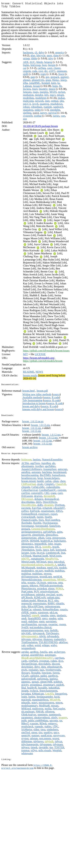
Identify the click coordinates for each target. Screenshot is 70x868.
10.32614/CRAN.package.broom (40, 127)
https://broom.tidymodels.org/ (39, 359)
